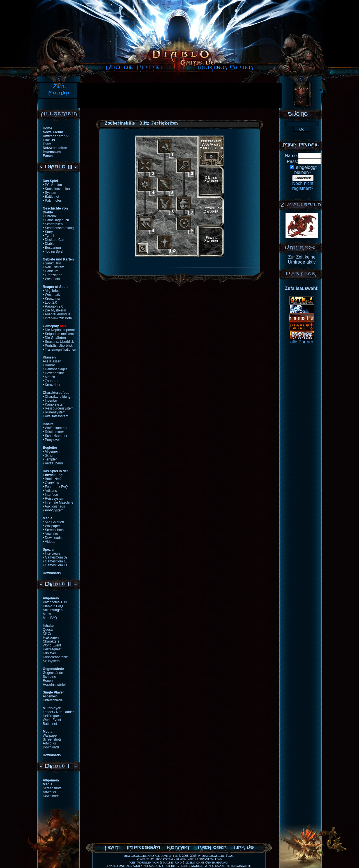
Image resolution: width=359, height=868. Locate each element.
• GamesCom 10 (55, 561)
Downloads (51, 747)
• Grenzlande (53, 275)
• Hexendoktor (54, 373)
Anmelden (303, 178)
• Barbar (49, 365)
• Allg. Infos (51, 291)
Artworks (50, 743)
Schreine (50, 677)
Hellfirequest (52, 649)
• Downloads (52, 538)
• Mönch (49, 377)
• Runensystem (54, 412)
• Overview (51, 483)
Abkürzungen (53, 610)
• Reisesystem (54, 499)
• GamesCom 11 (55, 565)
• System (50, 193)
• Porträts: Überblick (58, 346)
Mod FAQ (50, 618)
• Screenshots (53, 530)
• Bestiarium (52, 248)
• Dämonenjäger (55, 369)
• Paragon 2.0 (53, 306)
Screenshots (52, 739)
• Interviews (52, 553)
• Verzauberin (53, 463)
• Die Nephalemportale (60, 330)
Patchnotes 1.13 (55, 602)
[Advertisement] (179, 95)
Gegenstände (53, 673)
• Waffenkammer (55, 428)
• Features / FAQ (55, 487)
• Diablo (49, 244)
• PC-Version (52, 185)
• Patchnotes (52, 201)
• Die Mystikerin (55, 310)
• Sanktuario (52, 263)
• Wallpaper (51, 526)
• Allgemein (51, 452)
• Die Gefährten (54, 338)
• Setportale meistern (59, 334)
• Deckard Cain (54, 240)
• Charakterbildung (57, 397)
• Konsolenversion (56, 189)
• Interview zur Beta (57, 318)
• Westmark (51, 279)
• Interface (50, 495)
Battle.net (50, 724)
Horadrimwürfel (54, 685)
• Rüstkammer (54, 432)
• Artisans (50, 491)
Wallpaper (50, 736)
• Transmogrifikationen (60, 350)
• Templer (50, 459)
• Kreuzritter (52, 299)
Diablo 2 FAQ (53, 606)
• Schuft (49, 455)
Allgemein (50, 696)
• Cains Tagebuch (56, 220)
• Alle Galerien (54, 522)
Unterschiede (53, 700)
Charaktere (51, 641)
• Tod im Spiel (53, 252)
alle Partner (302, 342)
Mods (47, 614)
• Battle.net (51, 197)
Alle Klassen (52, 361)
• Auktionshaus (54, 506)
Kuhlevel (49, 653)
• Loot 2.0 (50, 302)
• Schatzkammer (55, 436)
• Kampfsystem (54, 404)
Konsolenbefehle (55, 657)
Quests (48, 630)
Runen (48, 681)
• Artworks (50, 534)
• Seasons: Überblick (58, 342)
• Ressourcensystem (58, 408)
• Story (48, 232)
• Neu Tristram (54, 267)
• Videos (49, 542)
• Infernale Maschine (58, 502)
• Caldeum (51, 271)
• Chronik (50, 216)
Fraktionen (51, 637)
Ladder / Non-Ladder (58, 712)
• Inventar (50, 401)
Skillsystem (51, 661)
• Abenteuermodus (57, 314)
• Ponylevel (51, 440)
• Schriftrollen (53, 224)
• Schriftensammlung (58, 228)
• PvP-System (53, 510)
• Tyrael (49, 236)
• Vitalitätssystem (56, 416)
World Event (52, 645)
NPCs (47, 634)
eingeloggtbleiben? (305, 170)
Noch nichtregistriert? (303, 186)
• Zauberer (51, 381)
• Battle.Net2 (52, 479)
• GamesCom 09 (55, 557)
